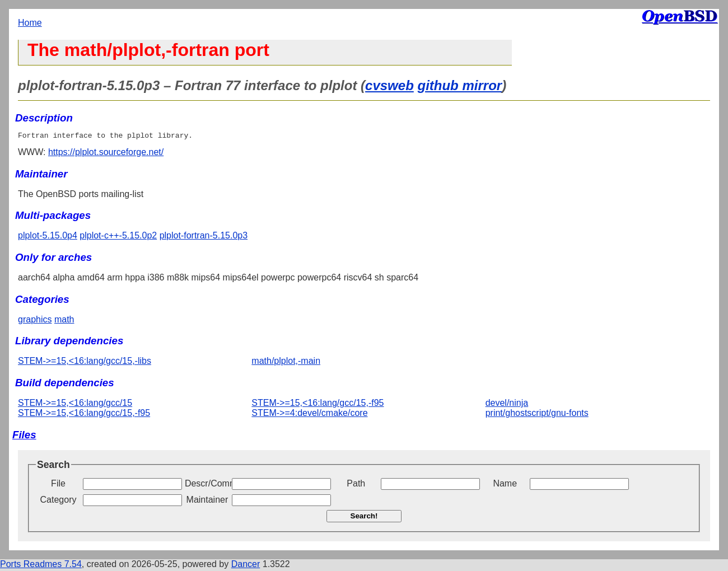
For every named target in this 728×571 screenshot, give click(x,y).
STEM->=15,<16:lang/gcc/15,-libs (85, 362)
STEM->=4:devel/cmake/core (309, 415)
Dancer (246, 566)
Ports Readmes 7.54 (41, 566)
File (58, 485)
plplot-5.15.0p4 (48, 237)
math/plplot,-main (286, 362)
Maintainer (207, 501)
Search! (364, 518)
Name (505, 485)
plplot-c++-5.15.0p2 (118, 237)
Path (356, 485)
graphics (35, 321)
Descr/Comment (207, 485)
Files (24, 436)
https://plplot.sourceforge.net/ (106, 154)
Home (30, 23)
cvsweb (389, 85)
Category (59, 501)
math (64, 321)
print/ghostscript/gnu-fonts (537, 415)
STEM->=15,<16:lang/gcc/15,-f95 (84, 415)
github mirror (459, 85)
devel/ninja (507, 404)
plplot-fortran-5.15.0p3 (204, 237)
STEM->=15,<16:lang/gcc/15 (75, 404)
